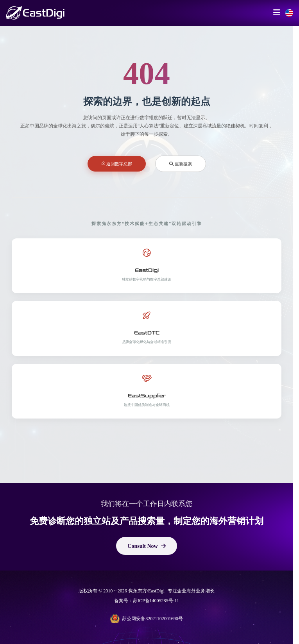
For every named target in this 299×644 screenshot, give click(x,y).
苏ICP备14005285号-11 (156, 601)
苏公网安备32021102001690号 (147, 619)
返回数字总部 (117, 164)
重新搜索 (181, 164)
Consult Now (146, 546)
